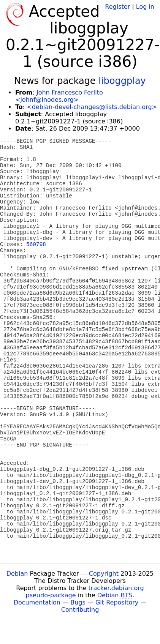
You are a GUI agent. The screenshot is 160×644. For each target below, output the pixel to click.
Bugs (78, 602)
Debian (17, 574)
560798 (36, 245)
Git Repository (117, 602)
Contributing (80, 610)
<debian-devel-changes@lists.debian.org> (92, 107)
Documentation (37, 602)
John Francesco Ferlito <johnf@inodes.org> (59, 96)
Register (117, 7)
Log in (145, 7)
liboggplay (122, 81)
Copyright (104, 574)
